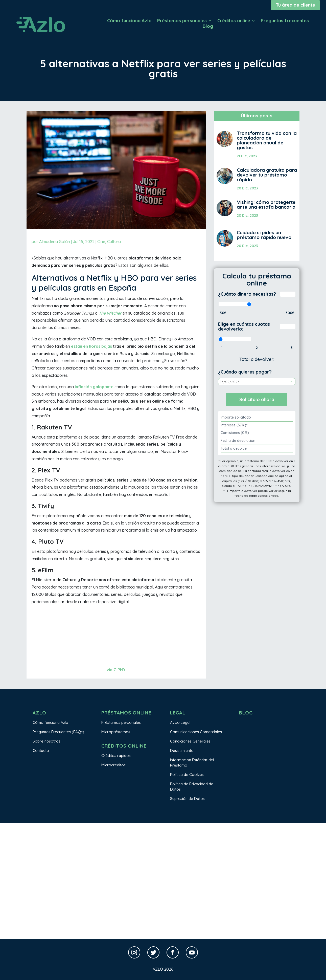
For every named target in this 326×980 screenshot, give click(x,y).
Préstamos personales (182, 21)
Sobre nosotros (46, 741)
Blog (208, 27)
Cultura (114, 242)
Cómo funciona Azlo (129, 21)
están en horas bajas (91, 346)
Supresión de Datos (187, 799)
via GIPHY (116, 670)
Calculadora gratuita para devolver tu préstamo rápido (267, 175)
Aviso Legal (180, 722)
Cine (101, 242)
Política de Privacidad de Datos (192, 787)
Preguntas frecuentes (285, 21)
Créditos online (234, 21)
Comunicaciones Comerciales (196, 732)
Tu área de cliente (295, 5)
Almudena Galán (55, 242)
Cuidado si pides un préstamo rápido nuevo (264, 235)
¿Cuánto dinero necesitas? (247, 294)
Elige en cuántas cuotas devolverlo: (244, 327)
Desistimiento (182, 750)
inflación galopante (94, 387)
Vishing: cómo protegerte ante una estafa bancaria (266, 204)
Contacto (41, 750)
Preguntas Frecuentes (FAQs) (58, 732)
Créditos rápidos (116, 756)
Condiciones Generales (190, 741)
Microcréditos (113, 765)
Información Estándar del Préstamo (192, 763)
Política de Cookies (187, 775)
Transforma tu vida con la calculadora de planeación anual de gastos (267, 140)
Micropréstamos (116, 732)
